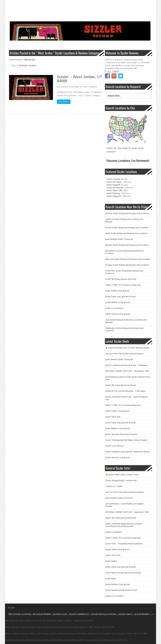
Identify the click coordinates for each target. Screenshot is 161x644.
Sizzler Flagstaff (113, 185)
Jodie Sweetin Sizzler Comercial (119, 239)
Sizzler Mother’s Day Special (117, 302)
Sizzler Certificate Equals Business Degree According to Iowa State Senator (124, 525)
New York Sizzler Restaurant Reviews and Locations (128, 259)
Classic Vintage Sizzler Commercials (121, 480)
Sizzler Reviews (16, 60)
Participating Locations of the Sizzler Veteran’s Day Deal (128, 378)
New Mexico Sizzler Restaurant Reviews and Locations (124, 252)
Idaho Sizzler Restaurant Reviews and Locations (126, 233)
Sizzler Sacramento (115, 188)
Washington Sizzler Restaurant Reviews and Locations (124, 329)
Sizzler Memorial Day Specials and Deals (123, 573)
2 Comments (92, 87)
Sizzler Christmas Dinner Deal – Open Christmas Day (126, 398)
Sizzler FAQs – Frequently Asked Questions (124, 544)
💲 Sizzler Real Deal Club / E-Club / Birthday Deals (127, 348)
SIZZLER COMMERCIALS (79, 614)
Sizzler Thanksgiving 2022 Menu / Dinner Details (126, 440)
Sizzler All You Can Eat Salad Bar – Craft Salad (125, 391)
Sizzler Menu (111, 579)
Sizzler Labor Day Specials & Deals (120, 297)
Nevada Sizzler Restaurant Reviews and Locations (127, 245)
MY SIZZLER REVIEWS (42, 614)
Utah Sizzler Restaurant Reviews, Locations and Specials (126, 321)
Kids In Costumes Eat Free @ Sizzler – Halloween (126, 365)
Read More (64, 102)
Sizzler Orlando (113, 179)
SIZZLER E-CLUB (60, 614)
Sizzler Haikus (111, 561)
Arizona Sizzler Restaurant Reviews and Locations (127, 213)
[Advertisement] (62, 7)
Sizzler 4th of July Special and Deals (121, 279)
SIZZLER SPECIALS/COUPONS (104, 614)
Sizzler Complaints (113, 532)
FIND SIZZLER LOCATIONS (20, 614)
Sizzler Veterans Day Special (118, 314)
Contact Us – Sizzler (114, 486)
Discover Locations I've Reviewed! (128, 161)
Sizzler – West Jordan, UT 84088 (80, 79)
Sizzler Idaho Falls (114, 190)
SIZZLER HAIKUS (125, 614)
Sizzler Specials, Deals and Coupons (121, 434)
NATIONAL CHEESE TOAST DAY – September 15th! (127, 371)
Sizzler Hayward (114, 196)
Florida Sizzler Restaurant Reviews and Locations (127, 228)
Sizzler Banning (113, 193)
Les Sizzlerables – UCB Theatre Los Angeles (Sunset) (124, 505)
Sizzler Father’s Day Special (117, 291)
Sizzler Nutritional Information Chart (121, 590)
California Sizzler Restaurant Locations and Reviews (124, 220)
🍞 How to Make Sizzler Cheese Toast (122, 475)
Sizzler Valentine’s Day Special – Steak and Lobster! (128, 452)
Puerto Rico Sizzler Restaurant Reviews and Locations (124, 272)
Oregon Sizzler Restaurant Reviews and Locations (127, 265)
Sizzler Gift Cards (113, 417)
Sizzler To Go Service (114, 308)
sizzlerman (64, 87)
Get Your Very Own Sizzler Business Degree (124, 354)
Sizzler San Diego (114, 182)
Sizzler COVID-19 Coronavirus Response (123, 285)
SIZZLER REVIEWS (142, 614)
